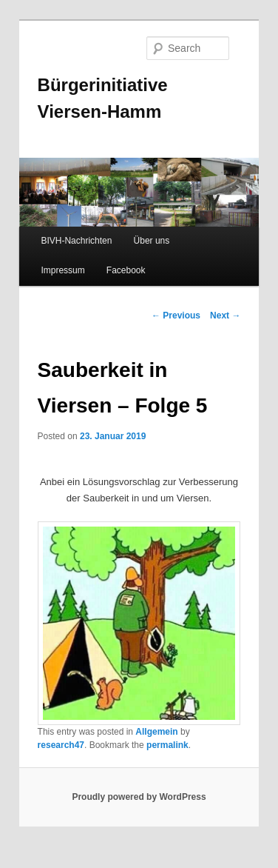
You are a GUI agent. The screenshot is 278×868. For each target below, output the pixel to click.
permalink (167, 745)
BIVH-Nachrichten (76, 241)
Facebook (126, 270)
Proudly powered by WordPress (139, 797)
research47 (61, 745)
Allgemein (156, 732)
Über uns (152, 241)
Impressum (62, 270)
